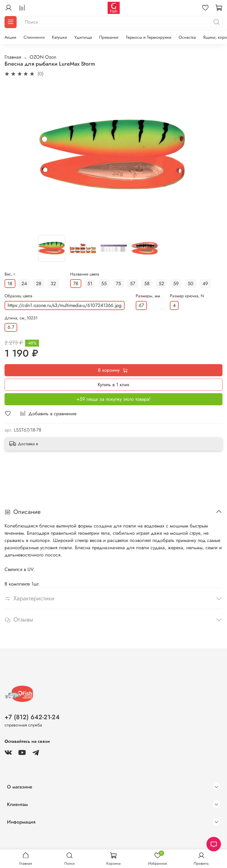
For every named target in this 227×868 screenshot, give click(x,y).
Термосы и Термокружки (149, 37)
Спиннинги (34, 37)
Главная (13, 57)
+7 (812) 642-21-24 (32, 717)
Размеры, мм (148, 296)
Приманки (109, 37)
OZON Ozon (43, 57)
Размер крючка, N (187, 296)
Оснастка (187, 37)
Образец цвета (18, 296)
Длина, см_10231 (21, 318)
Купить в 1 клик (113, 385)
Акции (10, 37)
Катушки (60, 37)
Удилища (83, 37)
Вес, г (10, 274)
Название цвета (85, 274)
